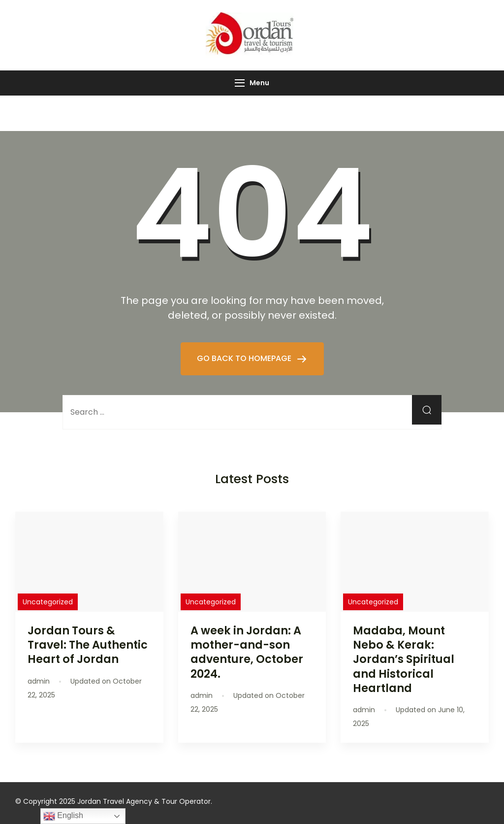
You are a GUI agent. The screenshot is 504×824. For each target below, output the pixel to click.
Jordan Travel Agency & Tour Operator (144, 801)
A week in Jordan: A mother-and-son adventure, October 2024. (247, 652)
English (63, 816)
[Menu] (240, 83)
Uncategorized (48, 602)
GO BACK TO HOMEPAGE (245, 358)
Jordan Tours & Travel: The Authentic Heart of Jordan (88, 645)
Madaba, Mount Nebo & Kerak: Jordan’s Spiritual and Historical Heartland (404, 659)
